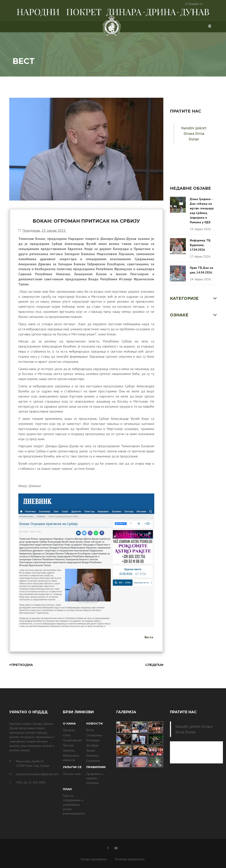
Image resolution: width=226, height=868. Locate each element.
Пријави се (195, 4)
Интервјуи (93, 740)
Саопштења (94, 735)
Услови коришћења (94, 859)
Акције (91, 750)
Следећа (154, 665)
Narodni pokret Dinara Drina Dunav (194, 133)
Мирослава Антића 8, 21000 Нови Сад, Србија (32, 763)
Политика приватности (130, 859)
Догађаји (92, 745)
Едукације (93, 761)
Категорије (184, 298)
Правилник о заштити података (95, 778)
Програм (69, 730)
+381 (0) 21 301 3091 (31, 782)
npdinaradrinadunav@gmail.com (36, 774)
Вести (149, 637)
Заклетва (69, 750)
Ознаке (179, 315)
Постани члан (72, 774)
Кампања (92, 755)
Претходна (21, 665)
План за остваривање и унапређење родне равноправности (74, 805)
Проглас (68, 745)
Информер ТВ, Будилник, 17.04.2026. (200, 245)
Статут (67, 735)
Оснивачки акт (72, 740)
